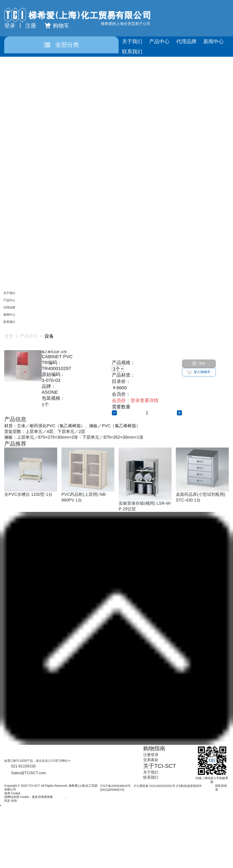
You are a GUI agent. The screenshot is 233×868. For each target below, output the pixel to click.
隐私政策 (60, 797)
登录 (10, 26)
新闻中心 (214, 41)
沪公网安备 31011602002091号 (155, 786)
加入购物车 (199, 372)
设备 (49, 336)
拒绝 (14, 801)
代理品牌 (186, 41)
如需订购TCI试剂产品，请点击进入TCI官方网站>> (37, 761)
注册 (31, 26)
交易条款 (151, 760)
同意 (7, 801)
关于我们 (132, 41)
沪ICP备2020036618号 (115, 786)
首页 (9, 336)
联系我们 (132, 52)
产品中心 (159, 41)
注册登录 (151, 755)
